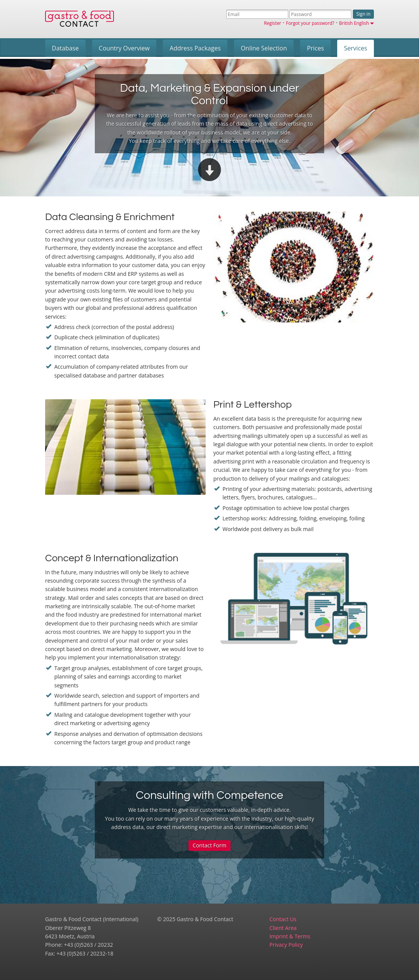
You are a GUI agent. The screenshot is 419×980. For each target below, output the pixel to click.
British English (356, 23)
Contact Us (283, 919)
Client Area (283, 928)
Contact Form (209, 845)
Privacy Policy (286, 945)
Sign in (363, 14)
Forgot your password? (310, 23)
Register (273, 23)
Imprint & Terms (290, 936)
